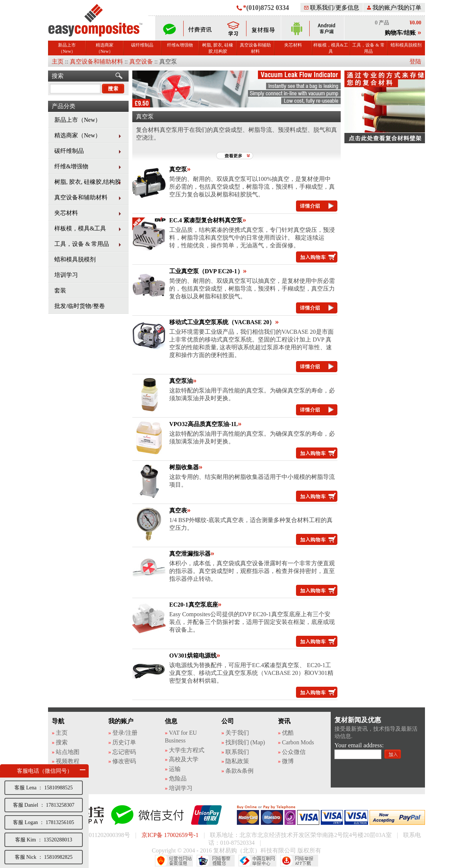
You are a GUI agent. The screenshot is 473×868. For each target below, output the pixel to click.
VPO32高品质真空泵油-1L (204, 424)
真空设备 (141, 61)
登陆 (415, 61)
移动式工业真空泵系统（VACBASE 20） (222, 322)
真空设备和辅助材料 (255, 48)
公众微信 (294, 752)
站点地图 (68, 752)
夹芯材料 (293, 45)
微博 (288, 761)
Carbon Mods (298, 742)
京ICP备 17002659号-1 (170, 835)
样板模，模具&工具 (331, 48)
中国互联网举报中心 (257, 861)
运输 (175, 769)
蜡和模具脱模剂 (406, 45)
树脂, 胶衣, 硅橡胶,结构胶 (218, 48)
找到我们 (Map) (245, 742)
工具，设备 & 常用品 (368, 48)
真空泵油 (181, 381)
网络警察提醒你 (216, 861)
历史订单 (124, 742)
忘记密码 (124, 752)
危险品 (178, 778)
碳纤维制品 (142, 45)
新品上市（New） (67, 48)
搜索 (58, 76)
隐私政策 (237, 761)
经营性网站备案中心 (174, 861)
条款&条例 (239, 771)
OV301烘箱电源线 (193, 656)
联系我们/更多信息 (331, 8)
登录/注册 (125, 733)
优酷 (288, 733)
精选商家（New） (105, 48)
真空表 (178, 510)
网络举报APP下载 (299, 861)
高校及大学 (184, 759)
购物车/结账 (400, 33)
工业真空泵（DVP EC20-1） (206, 271)
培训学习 (66, 275)
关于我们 (237, 733)
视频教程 (68, 761)
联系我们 (237, 752)
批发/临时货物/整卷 (80, 306)
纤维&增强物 (180, 45)
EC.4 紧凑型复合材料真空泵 (206, 220)
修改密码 (124, 761)
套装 (60, 290)
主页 (58, 61)
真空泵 (178, 169)
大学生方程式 (186, 750)
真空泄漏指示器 (190, 554)
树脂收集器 (184, 467)
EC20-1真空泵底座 (194, 605)
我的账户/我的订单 (394, 8)
